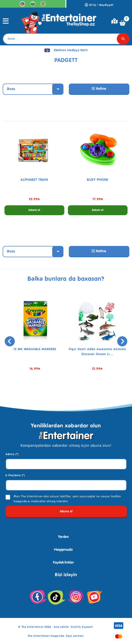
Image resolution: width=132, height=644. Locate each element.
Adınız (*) (12, 454)
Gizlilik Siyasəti (82, 627)
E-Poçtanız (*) (15, 476)
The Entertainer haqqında (46, 636)
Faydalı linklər (63, 563)
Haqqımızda (63, 550)
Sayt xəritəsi (75, 636)
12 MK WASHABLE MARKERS (35, 349)
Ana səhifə (61, 627)
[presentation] (10, 341)
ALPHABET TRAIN (34, 180)
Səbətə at (34, 210)
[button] (59, 390)
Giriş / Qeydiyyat (99, 5)
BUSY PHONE (98, 180)
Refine (99, 89)
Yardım (63, 537)
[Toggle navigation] (6, 23)
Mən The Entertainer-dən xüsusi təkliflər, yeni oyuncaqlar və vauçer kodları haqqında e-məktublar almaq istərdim (67, 499)
